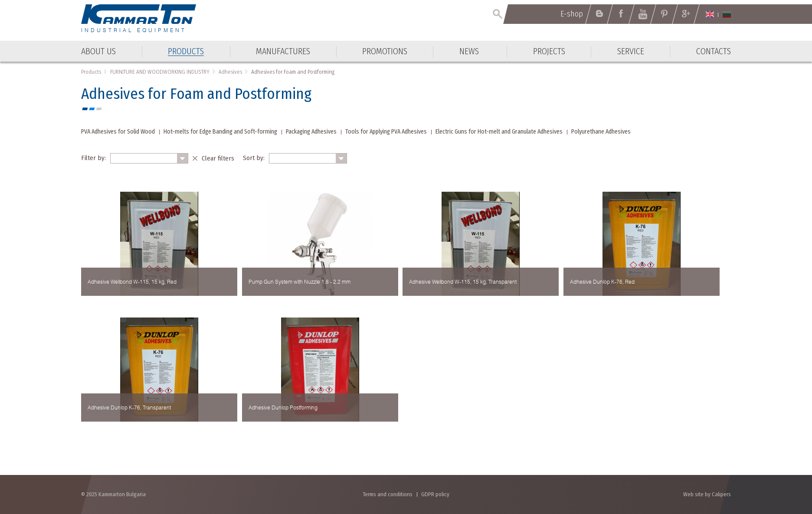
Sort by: (254, 158)
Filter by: (93, 158)
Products (91, 72)
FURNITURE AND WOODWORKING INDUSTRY (160, 72)
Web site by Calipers (707, 494)
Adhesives (230, 72)
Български (727, 14)
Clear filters (218, 158)
